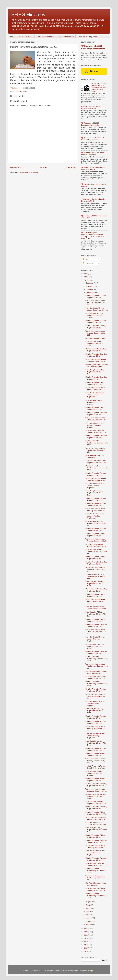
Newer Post (16, 167)
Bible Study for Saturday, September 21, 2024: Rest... (95, 584)
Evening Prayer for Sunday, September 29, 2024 (96, 327)
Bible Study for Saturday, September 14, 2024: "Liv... (96, 803)
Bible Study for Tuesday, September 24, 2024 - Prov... (94, 493)
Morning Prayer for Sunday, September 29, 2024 (96, 350)
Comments (88, 263)
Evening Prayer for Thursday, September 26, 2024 (96, 414)
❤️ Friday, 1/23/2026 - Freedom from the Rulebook (93, 168)
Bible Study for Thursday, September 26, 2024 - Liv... (96, 431)
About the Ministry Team (87, 37)
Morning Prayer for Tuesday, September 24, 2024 (96, 499)
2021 (86, 935)
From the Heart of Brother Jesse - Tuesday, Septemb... (95, 703)
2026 (86, 274)
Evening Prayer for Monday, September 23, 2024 (96, 504)
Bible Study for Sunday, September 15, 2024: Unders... (94, 773)
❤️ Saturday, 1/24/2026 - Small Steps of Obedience (93, 154)
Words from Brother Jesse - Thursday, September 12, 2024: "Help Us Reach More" (99, 88)
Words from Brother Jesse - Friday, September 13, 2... (96, 818)
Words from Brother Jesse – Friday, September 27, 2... (96, 389)
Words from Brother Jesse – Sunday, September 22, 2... (96, 540)
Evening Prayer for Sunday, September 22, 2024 (96, 535)
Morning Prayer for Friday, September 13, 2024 (95, 836)
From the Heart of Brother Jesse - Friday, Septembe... (97, 608)
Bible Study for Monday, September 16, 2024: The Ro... (96, 743)
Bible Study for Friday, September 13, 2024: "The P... (96, 830)
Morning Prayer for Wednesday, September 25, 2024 (97, 468)
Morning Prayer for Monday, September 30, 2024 (96, 322)
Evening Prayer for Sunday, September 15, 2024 (96, 754)
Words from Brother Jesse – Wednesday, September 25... (96, 450)
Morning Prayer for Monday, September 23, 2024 (96, 529)
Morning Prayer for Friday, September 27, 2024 (95, 408)
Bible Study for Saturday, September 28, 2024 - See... (95, 372)
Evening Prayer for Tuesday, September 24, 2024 (96, 474)
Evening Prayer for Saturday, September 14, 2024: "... (96, 785)
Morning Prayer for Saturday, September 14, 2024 (96, 808)
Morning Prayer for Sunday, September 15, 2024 (96, 779)
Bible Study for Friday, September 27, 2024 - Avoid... (94, 402)
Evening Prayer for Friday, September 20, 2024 (95, 595)
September (90, 293)
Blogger (91, 971)
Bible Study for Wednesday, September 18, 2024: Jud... (96, 677)
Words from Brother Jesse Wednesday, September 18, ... (97, 666)
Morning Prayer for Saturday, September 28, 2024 (96, 378)
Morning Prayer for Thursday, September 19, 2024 (96, 652)
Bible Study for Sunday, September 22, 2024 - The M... (96, 551)
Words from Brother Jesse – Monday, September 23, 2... (97, 510)
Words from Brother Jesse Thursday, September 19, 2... (96, 632)
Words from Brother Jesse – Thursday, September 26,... (96, 419)
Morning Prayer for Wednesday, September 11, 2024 (97, 896)
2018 (86, 945)
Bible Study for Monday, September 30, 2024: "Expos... (94, 315)
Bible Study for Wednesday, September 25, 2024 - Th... (96, 462)
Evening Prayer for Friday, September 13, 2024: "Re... (96, 813)
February (89, 921)
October (89, 289)
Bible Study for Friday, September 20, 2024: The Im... (96, 614)
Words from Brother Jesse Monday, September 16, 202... (95, 729)
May (88, 911)
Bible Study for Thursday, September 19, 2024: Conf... (95, 646)
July (88, 905)
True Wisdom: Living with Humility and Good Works (96, 545)
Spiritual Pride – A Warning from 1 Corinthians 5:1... (95, 767)
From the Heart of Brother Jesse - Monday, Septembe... (95, 736)
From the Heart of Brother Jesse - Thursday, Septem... (95, 639)
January (89, 924)
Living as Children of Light (95, 338)
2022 (86, 932)
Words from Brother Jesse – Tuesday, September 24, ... (96, 479)
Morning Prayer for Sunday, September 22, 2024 (96, 558)
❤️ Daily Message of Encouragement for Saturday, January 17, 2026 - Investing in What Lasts (93, 236)
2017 (86, 948)
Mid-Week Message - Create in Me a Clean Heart (96, 672)
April (88, 915)
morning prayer (22, 91)
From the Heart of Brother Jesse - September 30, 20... (97, 309)
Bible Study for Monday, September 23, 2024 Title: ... (96, 523)
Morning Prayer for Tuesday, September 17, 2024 (96, 717)
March (88, 918)
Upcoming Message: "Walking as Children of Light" (97, 366)
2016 (86, 951)
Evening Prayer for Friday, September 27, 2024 (95, 383)
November (90, 286)
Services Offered (26, 37)
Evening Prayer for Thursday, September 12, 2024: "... (96, 841)
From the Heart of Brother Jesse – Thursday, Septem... (95, 425)
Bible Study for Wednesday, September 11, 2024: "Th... (96, 889)
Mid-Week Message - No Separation (95, 456)
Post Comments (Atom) (29, 172)
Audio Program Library (46, 37)
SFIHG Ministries (28, 15)
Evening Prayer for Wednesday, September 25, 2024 (97, 443)
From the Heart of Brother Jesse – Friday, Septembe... (95, 395)
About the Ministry (66, 37)
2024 (86, 280)
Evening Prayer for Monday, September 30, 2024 (96, 297)
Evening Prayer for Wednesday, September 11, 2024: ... (97, 871)
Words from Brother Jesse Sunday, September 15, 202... (95, 761)
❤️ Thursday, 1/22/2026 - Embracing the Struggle (91, 124)
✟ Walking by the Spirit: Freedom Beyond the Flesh (94, 200)
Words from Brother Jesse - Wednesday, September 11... (96, 878)
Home (12, 37)
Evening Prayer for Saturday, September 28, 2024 (96, 355)
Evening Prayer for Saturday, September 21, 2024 (96, 563)
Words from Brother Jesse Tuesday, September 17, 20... (95, 696)
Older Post (70, 167)
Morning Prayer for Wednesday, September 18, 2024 (97, 684)
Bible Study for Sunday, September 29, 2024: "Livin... (94, 344)
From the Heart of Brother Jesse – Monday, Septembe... (95, 516)
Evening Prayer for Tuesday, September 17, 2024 (96, 690)
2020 (86, 938)
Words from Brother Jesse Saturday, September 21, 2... (96, 569)
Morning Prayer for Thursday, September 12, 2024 (96, 859)
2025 (86, 277)
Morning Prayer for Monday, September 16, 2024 (96, 749)
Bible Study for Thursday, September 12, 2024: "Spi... (97, 864)
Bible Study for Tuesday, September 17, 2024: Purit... (94, 711)
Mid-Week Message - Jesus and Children (96, 884)
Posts (86, 259)
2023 (86, 929)
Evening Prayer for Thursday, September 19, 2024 (96, 625)
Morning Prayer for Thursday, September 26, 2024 (96, 437)
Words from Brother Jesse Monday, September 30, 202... (95, 303)
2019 (86, 941)
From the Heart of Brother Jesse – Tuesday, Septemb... (95, 486)
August (89, 902)
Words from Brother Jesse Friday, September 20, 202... (95, 601)
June (88, 908)
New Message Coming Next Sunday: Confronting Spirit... (96, 796)
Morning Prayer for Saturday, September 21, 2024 (96, 590)
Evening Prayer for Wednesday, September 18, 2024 (97, 659)
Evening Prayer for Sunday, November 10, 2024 (91, 107)
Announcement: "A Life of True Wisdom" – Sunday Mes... (95, 576)
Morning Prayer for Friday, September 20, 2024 (95, 620)
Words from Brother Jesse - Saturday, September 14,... (96, 790)
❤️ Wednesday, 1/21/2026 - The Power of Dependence (93, 139)
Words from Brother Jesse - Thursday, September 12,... (96, 847)
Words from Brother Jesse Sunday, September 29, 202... (95, 333)
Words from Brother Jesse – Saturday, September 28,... (96, 360)
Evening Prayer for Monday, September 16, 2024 (96, 722)
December (90, 283)
